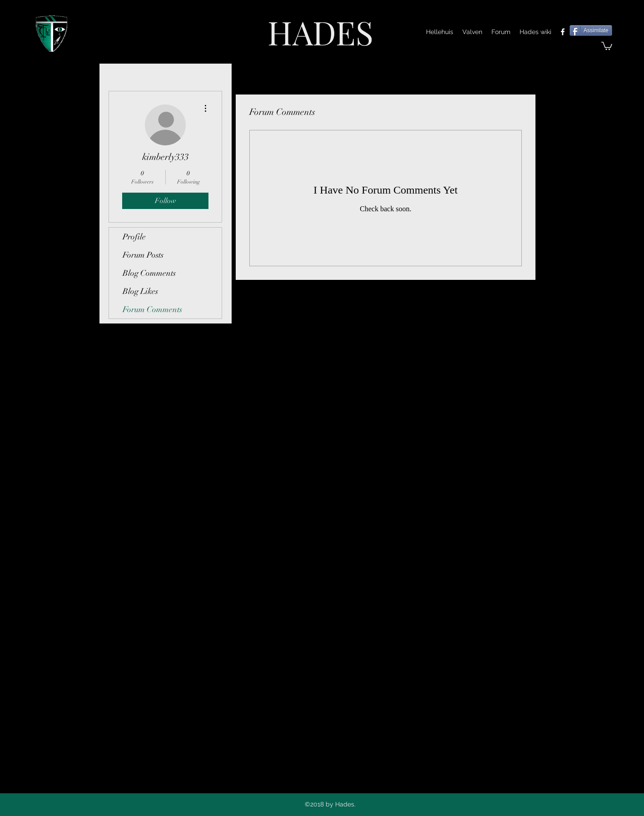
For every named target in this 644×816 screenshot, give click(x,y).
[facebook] (563, 32)
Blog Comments (149, 273)
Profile (134, 237)
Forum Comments (152, 309)
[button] (607, 45)
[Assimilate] (591, 30)
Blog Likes (140, 291)
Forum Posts (143, 255)
